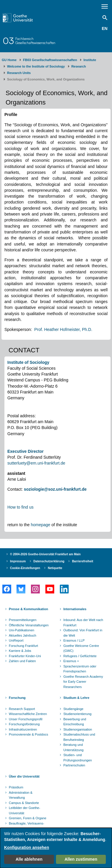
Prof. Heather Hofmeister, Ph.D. (63, 329)
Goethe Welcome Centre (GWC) (81, 648)
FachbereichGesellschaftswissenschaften (35, 41)
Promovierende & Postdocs (28, 734)
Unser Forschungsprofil (26, 719)
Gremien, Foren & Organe (28, 818)
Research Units (19, 73)
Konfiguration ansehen (27, 847)
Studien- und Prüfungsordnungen (78, 758)
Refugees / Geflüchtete (80, 656)
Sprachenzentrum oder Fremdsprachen (80, 669)
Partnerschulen (74, 765)
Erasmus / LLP (74, 640)
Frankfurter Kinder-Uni (25, 656)
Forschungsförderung (24, 724)
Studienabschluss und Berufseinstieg (79, 737)
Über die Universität (24, 776)
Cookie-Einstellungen (25, 568)
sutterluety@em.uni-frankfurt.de (36, 463)
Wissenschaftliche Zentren (28, 714)
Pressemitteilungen (23, 620)
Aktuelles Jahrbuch (23, 635)
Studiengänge (73, 709)
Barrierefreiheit (83, 561)
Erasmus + (71, 661)
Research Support (22, 709)
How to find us (20, 507)
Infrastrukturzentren (23, 729)
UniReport (16, 640)
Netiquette (55, 568)
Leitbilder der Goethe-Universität (24, 810)
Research (79, 66)
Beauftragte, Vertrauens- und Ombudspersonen (27, 826)
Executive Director (25, 451)
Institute (90, 60)
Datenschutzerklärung (49, 561)
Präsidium (16, 787)
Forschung (17, 698)
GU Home (9, 60)
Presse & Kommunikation (28, 609)
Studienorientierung (77, 714)
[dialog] (56, 848)
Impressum (18, 561)
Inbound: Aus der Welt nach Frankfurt (83, 623)
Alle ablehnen (29, 859)
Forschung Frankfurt (23, 646)
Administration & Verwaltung (21, 795)
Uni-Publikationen (22, 630)
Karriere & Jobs (20, 651)
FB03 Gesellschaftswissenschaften (50, 60)
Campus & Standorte (24, 803)
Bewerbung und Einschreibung (75, 722)
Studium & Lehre (76, 698)
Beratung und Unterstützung (73, 747)
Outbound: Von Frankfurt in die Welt (83, 633)
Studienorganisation (78, 729)
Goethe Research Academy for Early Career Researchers (83, 682)
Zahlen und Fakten (22, 661)
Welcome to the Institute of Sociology (36, 66)
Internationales (75, 609)
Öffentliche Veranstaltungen (29, 625)
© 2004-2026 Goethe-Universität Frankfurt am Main (45, 554)
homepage (40, 525)
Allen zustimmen (81, 859)
